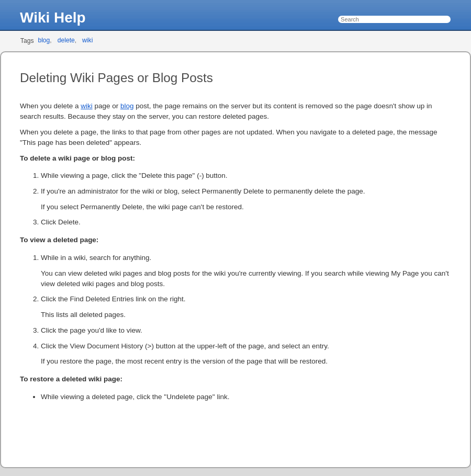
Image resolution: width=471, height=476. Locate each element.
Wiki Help (53, 18)
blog (44, 40)
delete (66, 40)
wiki (87, 40)
